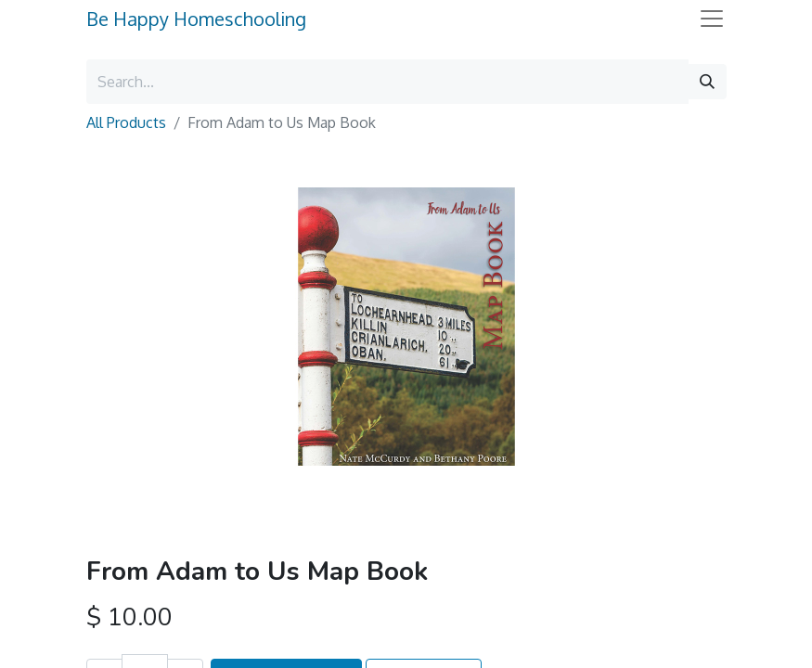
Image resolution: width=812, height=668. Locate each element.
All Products (126, 122)
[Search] (707, 82)
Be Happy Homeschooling (196, 19)
